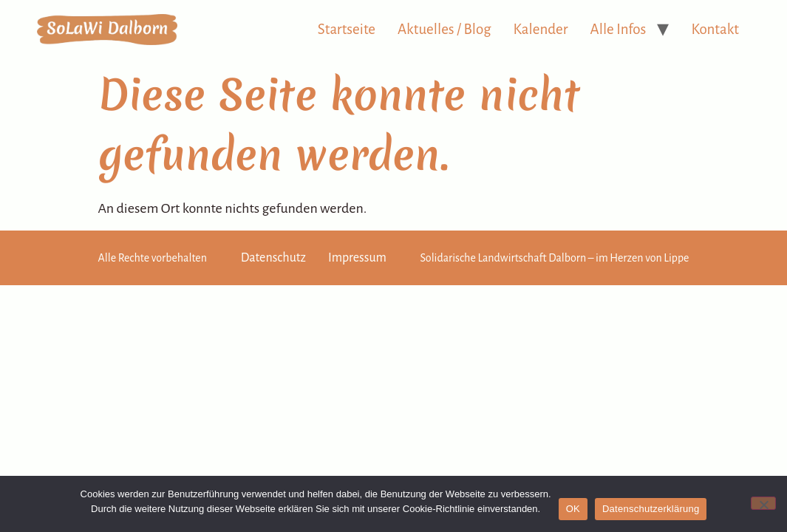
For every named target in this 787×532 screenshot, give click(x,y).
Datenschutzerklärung (651, 509)
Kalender (541, 29)
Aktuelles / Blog (444, 29)
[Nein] (763, 503)
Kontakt (715, 29)
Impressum (357, 258)
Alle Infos (619, 29)
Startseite (347, 29)
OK (573, 509)
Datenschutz (273, 258)
